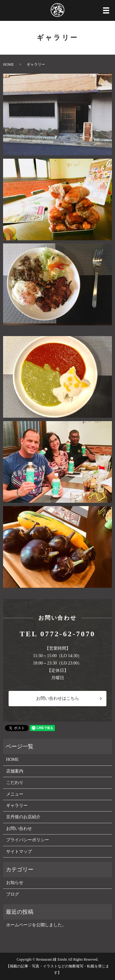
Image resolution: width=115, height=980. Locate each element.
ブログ (13, 894)
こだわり (15, 782)
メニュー (15, 794)
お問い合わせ (19, 829)
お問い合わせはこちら (58, 698)
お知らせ (15, 883)
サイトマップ (19, 852)
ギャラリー (17, 806)
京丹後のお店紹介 (23, 817)
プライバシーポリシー (28, 840)
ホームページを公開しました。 (36, 925)
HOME (8, 64)
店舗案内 (15, 771)
